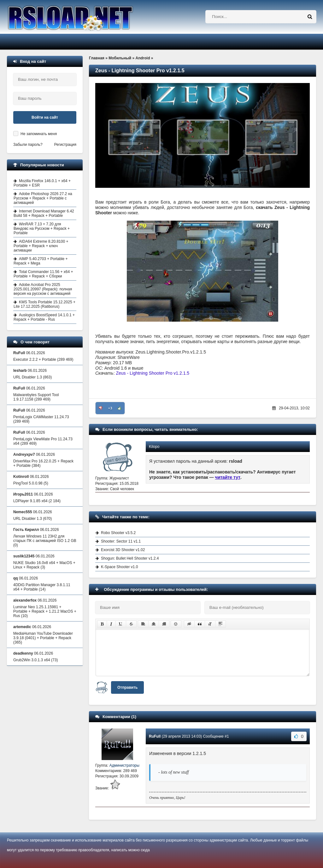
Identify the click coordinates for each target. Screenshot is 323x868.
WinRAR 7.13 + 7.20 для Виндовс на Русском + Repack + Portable (42, 229)
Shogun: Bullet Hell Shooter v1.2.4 (130, 558)
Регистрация (65, 145)
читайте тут (228, 477)
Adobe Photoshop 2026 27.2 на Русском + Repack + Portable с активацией (43, 198)
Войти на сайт (45, 117)
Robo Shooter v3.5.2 (118, 533)
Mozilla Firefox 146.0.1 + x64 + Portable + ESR (42, 183)
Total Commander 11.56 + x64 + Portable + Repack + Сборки (43, 274)
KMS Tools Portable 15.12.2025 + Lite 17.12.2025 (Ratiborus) (44, 304)
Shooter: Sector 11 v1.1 (121, 541)
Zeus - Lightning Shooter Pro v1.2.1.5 (153, 373)
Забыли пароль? (28, 145)
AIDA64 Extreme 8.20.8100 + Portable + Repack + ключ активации (41, 246)
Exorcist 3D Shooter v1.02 (123, 550)
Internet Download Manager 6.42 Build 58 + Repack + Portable (44, 213)
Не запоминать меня (39, 134)
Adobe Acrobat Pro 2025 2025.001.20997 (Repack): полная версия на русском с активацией (43, 289)
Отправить (127, 687)
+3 (110, 408)
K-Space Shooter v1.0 (119, 567)
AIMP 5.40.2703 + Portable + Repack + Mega (41, 261)
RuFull (155, 736)
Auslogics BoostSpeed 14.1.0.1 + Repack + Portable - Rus (44, 317)
